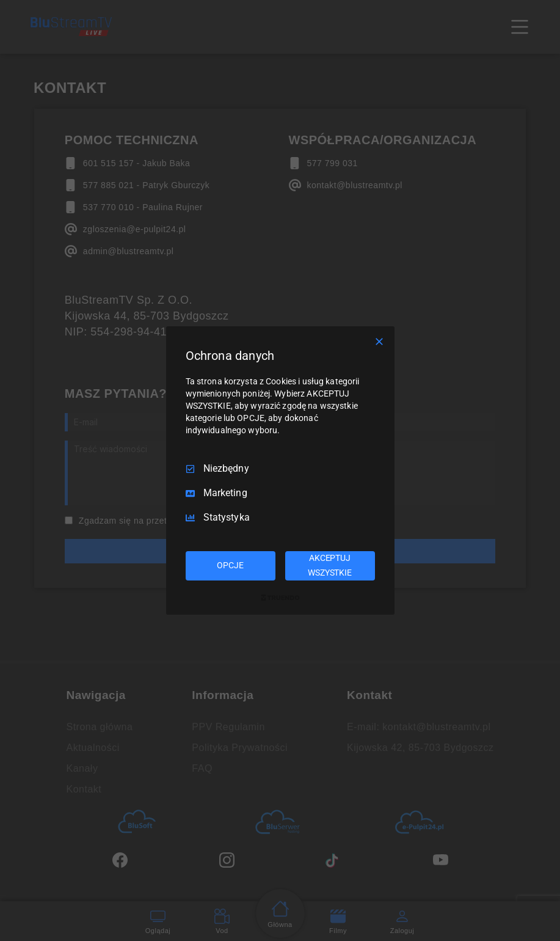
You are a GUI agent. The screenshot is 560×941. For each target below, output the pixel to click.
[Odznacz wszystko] (379, 342)
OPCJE (230, 565)
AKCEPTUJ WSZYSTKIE (330, 565)
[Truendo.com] (280, 598)
